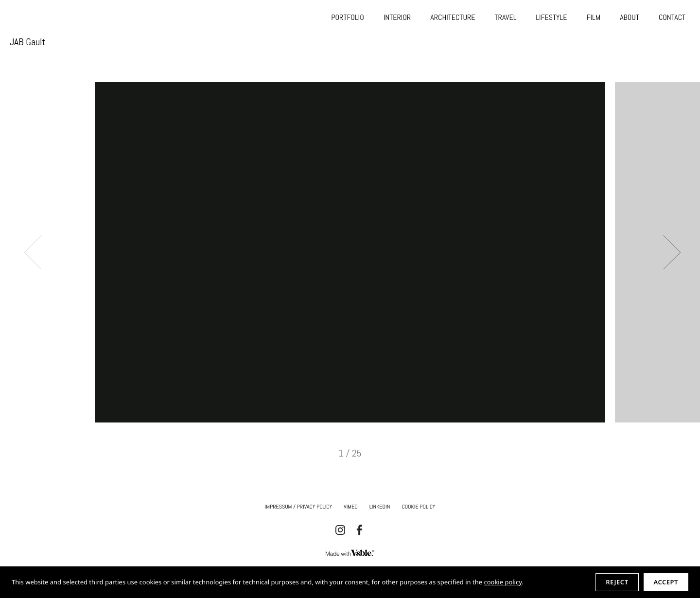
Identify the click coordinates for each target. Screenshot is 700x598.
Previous (42, 252)
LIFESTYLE (551, 17)
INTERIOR (397, 17)
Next (664, 252)
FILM (593, 17)
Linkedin (380, 507)
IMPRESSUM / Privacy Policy (299, 507)
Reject (617, 582)
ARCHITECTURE (453, 17)
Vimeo (351, 507)
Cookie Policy (418, 507)
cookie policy (503, 582)
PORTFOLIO (347, 17)
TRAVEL (506, 17)
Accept (666, 582)
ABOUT (630, 17)
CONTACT (672, 17)
